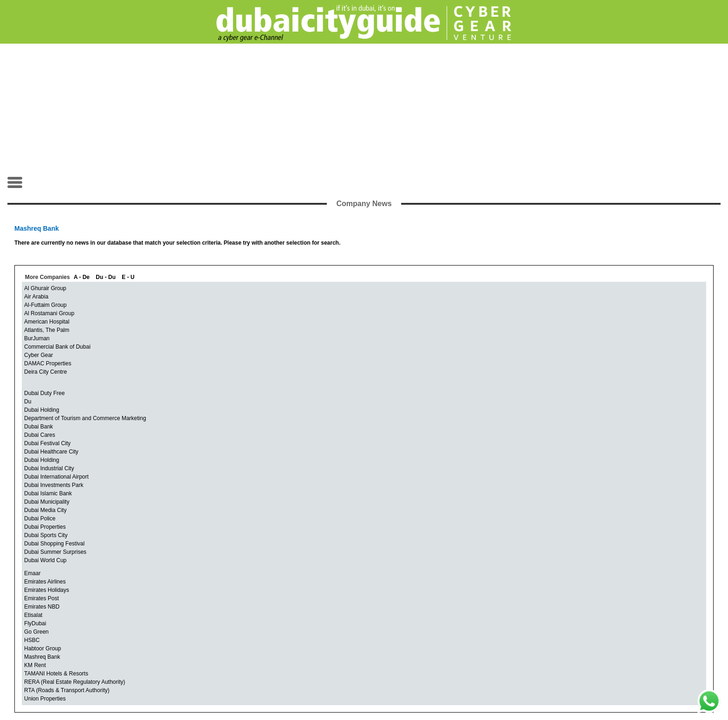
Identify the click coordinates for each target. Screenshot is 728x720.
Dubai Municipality (47, 502)
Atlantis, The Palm (47, 330)
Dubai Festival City (47, 443)
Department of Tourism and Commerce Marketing (85, 418)
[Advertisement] (364, 110)
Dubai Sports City (46, 535)
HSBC (32, 640)
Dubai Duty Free (44, 393)
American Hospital (47, 322)
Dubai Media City (45, 510)
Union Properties (45, 699)
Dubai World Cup (45, 560)
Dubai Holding (42, 410)
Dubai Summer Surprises (55, 552)
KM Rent (35, 665)
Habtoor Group (42, 649)
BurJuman (37, 338)
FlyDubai (35, 623)
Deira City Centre (45, 372)
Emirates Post (42, 598)
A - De (82, 277)
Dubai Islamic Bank (48, 493)
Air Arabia (36, 297)
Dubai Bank (39, 427)
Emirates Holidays (47, 590)
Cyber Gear (39, 355)
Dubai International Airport (56, 477)
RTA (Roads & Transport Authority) (67, 690)
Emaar (32, 573)
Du (28, 402)
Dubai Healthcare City (51, 452)
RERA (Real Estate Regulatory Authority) (75, 682)
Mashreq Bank (42, 657)
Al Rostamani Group (49, 313)
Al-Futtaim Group (45, 305)
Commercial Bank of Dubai (57, 347)
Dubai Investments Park (54, 485)
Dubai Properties (45, 527)
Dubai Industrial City (49, 468)
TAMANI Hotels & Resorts (56, 674)
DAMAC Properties (48, 363)
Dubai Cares (40, 435)
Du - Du (106, 277)
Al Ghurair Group (45, 288)
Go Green (36, 632)
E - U (128, 277)
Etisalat (33, 615)
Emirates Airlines (45, 582)
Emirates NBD (42, 607)
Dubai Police (40, 519)
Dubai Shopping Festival (54, 544)
